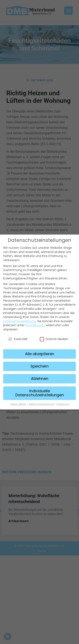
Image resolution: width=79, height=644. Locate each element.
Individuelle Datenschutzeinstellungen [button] (40, 392)
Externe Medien (54, 338)
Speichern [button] (40, 365)
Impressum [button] (63, 403)
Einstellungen (35, 324)
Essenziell (18, 338)
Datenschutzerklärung (19, 320)
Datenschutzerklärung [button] (42, 403)
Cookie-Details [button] (18, 403)
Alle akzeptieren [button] (40, 353)
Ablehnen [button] (40, 378)
